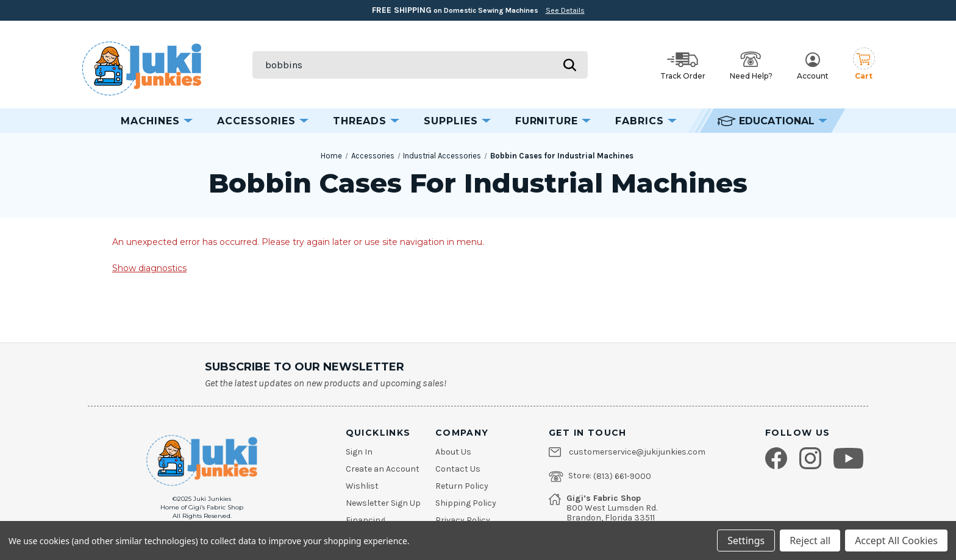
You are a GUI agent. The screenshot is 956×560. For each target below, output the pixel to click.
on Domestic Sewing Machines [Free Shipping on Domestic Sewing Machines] (478, 10)
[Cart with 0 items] (864, 65)
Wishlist (362, 486)
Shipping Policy (466, 503)
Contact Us (458, 469)
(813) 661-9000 (622, 477)
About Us (453, 452)
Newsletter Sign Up (383, 503)
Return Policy (462, 486)
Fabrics (646, 121)
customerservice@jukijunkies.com (637, 452)
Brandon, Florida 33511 (611, 518)
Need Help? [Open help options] (751, 66)
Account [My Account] (813, 66)
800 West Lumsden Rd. (612, 508)
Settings (746, 541)
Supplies (457, 121)
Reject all (810, 541)
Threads (366, 121)
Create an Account (383, 469)
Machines (157, 121)
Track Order (683, 66)
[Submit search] (569, 65)
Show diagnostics (149, 268)
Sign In (359, 452)
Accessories (263, 121)
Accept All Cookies (896, 541)
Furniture (553, 121)
